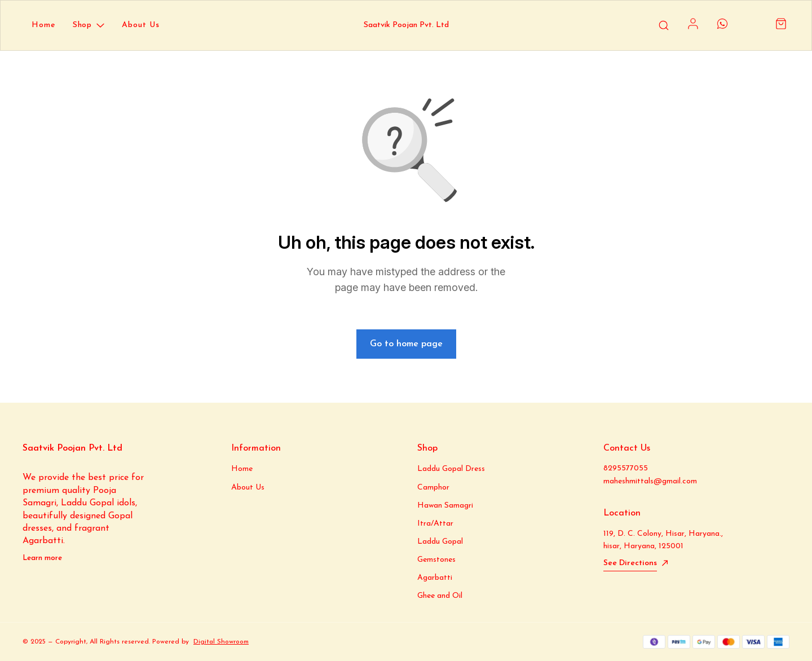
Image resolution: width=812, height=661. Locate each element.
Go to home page (406, 344)
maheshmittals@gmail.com (650, 481)
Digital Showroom (221, 642)
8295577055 (626, 468)
